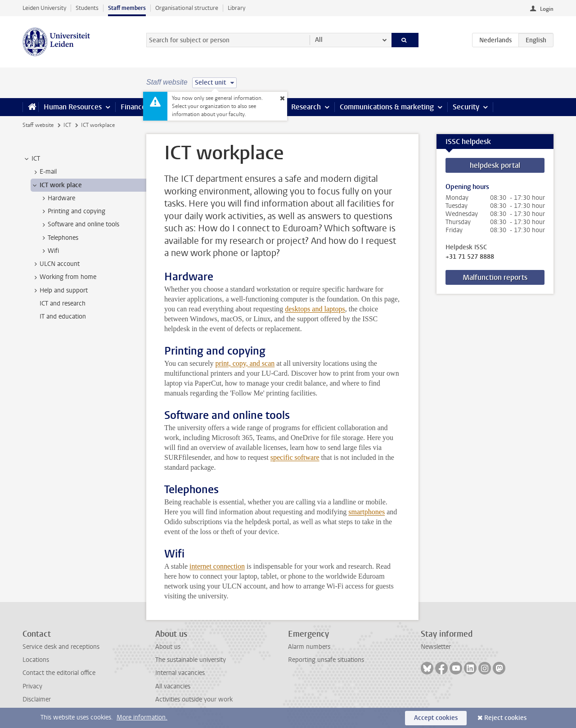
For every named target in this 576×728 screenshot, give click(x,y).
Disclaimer (37, 699)
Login (547, 9)
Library (236, 8)
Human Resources (73, 107)
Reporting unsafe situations (326, 660)
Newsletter (436, 647)
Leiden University (44, 8)
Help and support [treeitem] (59, 291)
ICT (67, 125)
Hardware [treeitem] (57, 198)
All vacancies (173, 686)
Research (306, 107)
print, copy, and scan (245, 363)
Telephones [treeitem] (59, 238)
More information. (142, 717)
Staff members (127, 8)
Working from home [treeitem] (64, 277)
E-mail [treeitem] (44, 172)
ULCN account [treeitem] (55, 264)
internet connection (217, 566)
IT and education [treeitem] (63, 317)
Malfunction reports (495, 277)
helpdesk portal (495, 165)
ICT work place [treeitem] (56, 185)
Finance (133, 107)
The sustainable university (191, 660)
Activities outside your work (194, 699)
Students (87, 8)
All (319, 40)
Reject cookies (505, 718)
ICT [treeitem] (31, 159)
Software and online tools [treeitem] (79, 225)
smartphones (367, 512)
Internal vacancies (180, 673)
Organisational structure (187, 8)
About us (168, 647)
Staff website (38, 125)
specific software (295, 457)
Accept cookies (436, 718)
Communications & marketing (387, 107)
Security (466, 107)
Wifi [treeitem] (49, 251)
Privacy (32, 686)
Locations (36, 660)
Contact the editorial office (59, 673)
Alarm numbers (309, 647)
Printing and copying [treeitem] (72, 211)
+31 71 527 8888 (470, 257)
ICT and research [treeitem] (63, 303)
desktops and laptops (315, 309)
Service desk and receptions (61, 647)
